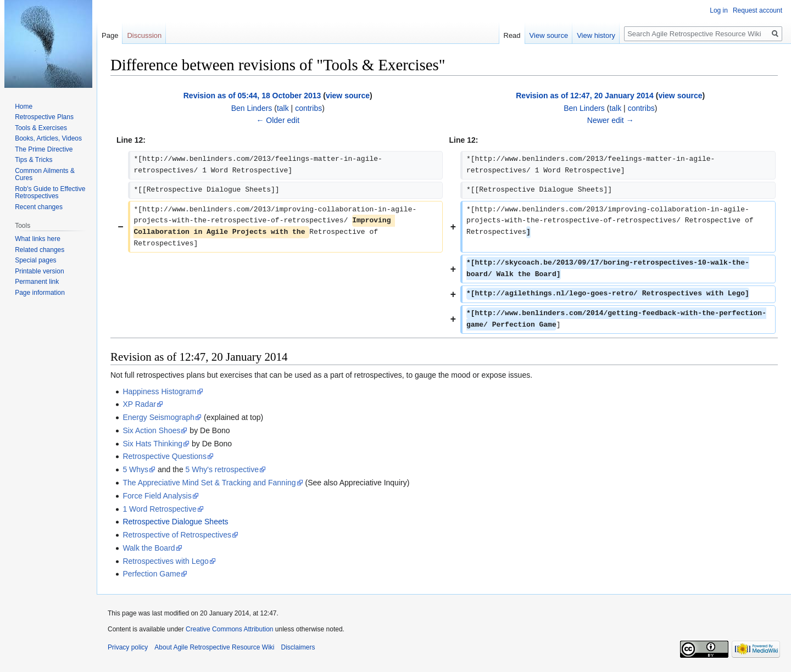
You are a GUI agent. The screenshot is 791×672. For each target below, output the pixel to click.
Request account (757, 10)
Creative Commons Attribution (229, 629)
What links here (38, 239)
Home (24, 107)
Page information (40, 293)
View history (596, 35)
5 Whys (135, 469)
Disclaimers (298, 647)
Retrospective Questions (165, 456)
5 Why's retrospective (222, 469)
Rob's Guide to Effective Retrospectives (50, 193)
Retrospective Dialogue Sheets (175, 522)
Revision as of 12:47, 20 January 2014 (585, 96)
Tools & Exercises (41, 128)
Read (512, 35)
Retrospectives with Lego (165, 561)
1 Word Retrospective (159, 509)
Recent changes (39, 207)
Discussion (144, 35)
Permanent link (37, 282)
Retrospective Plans (44, 117)
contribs (308, 108)
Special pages (35, 260)
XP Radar (139, 404)
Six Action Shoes (151, 430)
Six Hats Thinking (152, 444)
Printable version (39, 271)
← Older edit (278, 120)
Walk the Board (149, 548)
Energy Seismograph (158, 417)
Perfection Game (151, 574)
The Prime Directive (44, 149)
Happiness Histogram (159, 391)
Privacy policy (128, 647)
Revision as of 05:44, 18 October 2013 (252, 96)
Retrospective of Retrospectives (177, 535)
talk (283, 108)
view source (348, 96)
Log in (719, 10)
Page (110, 35)
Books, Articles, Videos (48, 138)
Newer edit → (611, 120)
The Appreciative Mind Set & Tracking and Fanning (209, 483)
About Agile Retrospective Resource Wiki (214, 647)
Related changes (40, 250)
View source (549, 35)
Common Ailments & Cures (45, 175)
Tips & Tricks (34, 160)
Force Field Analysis (157, 496)
